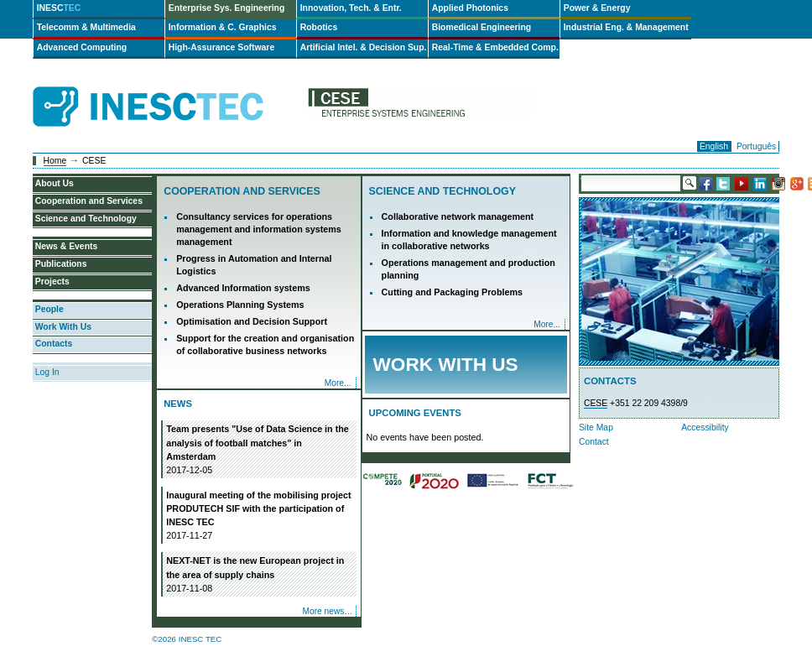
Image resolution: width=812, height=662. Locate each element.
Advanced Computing (82, 47)
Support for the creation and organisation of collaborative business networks (265, 344)
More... (338, 383)
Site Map (596, 427)
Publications (61, 264)
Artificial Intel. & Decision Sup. (364, 47)
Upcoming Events (415, 413)
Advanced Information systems (243, 288)
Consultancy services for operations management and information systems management (259, 229)
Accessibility (705, 427)
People (49, 309)
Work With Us (63, 327)
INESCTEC (167, 88)
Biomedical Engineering (481, 27)
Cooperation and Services (242, 191)
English (714, 146)
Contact (594, 442)
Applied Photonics (470, 8)
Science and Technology (442, 191)
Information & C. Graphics (223, 27)
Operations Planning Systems (240, 305)
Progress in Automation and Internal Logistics (254, 265)
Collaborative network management (458, 216)
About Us (55, 183)
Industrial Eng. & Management (626, 27)
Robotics (319, 27)
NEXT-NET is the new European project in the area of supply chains (259, 575)
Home (55, 161)
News (178, 404)
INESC (59, 8)
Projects (52, 281)
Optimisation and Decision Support (252, 321)
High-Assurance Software (221, 47)
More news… (327, 611)
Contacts (54, 344)
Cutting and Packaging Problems (452, 292)
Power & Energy (597, 8)
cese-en (420, 107)
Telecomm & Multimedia (86, 27)
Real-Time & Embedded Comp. (495, 47)
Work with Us (446, 365)
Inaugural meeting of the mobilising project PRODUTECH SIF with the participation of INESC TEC (259, 516)
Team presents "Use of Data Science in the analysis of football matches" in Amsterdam (259, 450)
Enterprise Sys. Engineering (227, 8)
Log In (47, 372)
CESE (596, 403)
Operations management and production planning (468, 269)
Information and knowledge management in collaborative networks (469, 240)
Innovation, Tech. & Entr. (351, 8)
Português (756, 146)
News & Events (67, 246)
